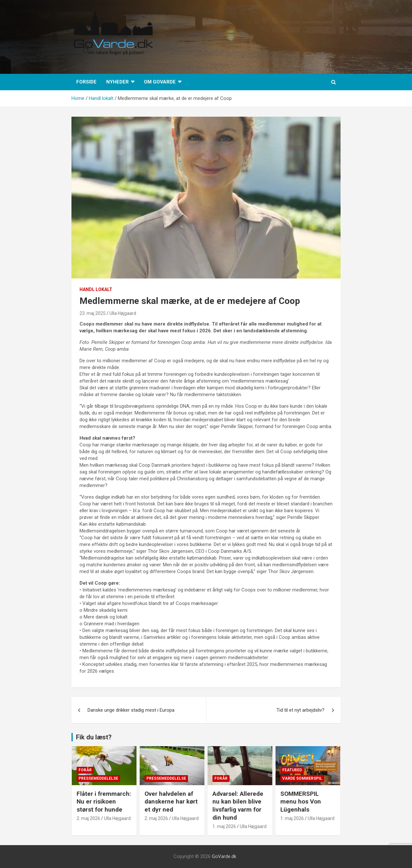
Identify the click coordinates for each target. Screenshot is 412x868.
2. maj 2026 (88, 818)
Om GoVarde (160, 82)
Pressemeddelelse (98, 778)
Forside (86, 82)
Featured (292, 770)
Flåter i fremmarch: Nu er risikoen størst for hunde (104, 802)
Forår (85, 770)
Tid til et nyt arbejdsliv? (300, 710)
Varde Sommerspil (302, 778)
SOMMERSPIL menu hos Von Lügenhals (301, 802)
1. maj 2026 (224, 826)
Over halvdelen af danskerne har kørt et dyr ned (171, 802)
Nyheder (117, 82)
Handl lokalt (96, 289)
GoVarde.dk (224, 856)
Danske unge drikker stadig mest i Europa (131, 710)
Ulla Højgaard (123, 313)
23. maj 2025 (93, 313)
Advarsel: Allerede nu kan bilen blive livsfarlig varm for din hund (238, 806)
